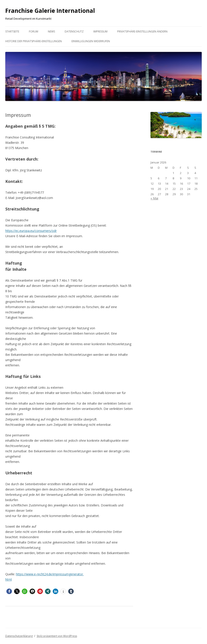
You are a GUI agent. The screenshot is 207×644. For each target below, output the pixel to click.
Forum (34, 31)
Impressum (100, 31)
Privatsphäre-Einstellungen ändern (142, 31)
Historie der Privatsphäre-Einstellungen (34, 41)
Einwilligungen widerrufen (91, 41)
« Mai (154, 198)
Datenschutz (74, 31)
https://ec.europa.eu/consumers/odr (31, 231)
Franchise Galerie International (50, 11)
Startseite (12, 31)
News (51, 31)
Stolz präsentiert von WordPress (57, 636)
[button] (9, 591)
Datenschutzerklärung (19, 636)
